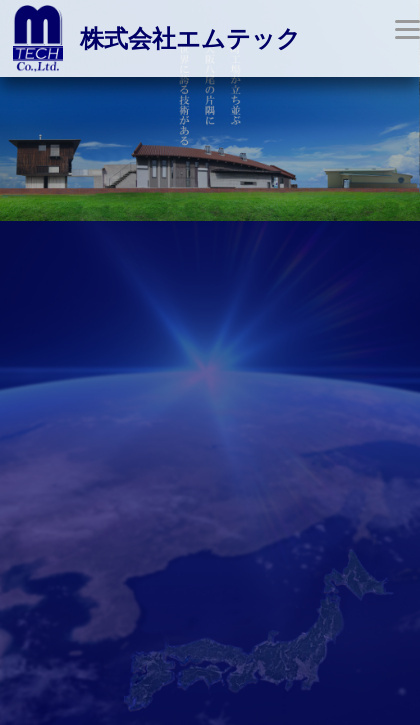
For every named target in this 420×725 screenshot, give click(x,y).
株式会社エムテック (190, 39)
